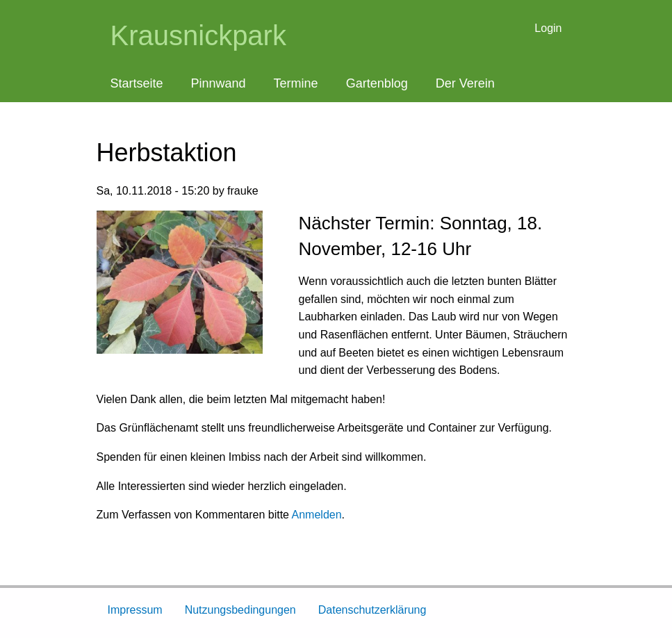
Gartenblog (377, 83)
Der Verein (465, 83)
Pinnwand (219, 83)
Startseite (137, 83)
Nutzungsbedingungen (240, 610)
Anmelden (317, 515)
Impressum (135, 610)
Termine (296, 83)
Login (548, 28)
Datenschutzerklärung (372, 610)
